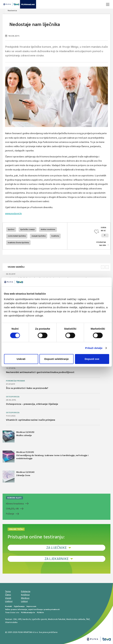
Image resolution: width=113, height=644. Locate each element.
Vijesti (8, 598)
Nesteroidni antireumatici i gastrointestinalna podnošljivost (40, 372)
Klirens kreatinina (15, 504)
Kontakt (9, 606)
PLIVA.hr (40, 612)
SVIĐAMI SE (105, 232)
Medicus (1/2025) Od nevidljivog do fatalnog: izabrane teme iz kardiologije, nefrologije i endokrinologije (45, 457)
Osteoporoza (13, 397)
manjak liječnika (39, 236)
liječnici (11, 229)
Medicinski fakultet (57, 619)
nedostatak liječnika (17, 236)
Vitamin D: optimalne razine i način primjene (31, 420)
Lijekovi (9, 601)
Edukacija (26, 591)
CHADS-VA (12, 509)
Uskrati (21, 359)
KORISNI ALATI (14, 498)
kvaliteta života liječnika (18, 243)
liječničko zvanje (28, 229)
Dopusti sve (92, 359)
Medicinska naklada (76, 619)
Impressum (31, 606)
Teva (7, 612)
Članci (8, 595)
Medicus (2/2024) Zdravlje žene (18, 477)
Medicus (25, 598)
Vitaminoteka (11, 622)
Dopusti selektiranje (56, 359)
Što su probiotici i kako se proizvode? (27, 388)
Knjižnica (25, 595)
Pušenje (10, 514)
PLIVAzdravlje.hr (28, 612)
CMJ (15, 619)
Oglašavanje (19, 606)
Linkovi (24, 601)
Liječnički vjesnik (39, 619)
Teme (8, 591)
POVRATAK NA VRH (101, 244)
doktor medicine (48, 229)
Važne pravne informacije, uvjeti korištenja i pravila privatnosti (32, 609)
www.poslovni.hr (14, 213)
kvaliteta (55, 236)
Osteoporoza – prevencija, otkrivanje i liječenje (32, 404)
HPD (20, 619)
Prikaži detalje (94, 348)
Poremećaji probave (15, 381)
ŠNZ (88, 619)
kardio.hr (27, 619)
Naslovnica (12, 11)
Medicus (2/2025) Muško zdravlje (18, 437)
